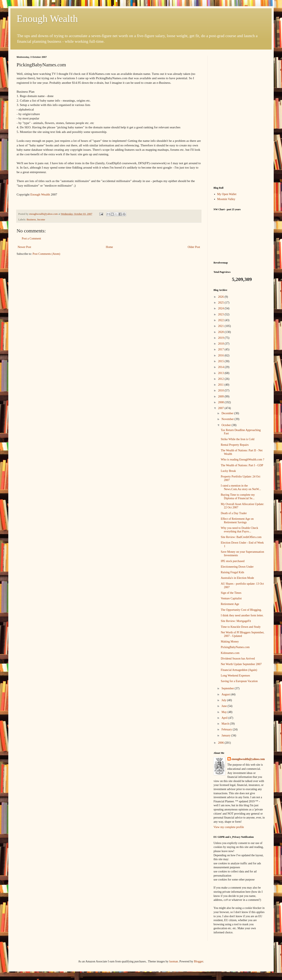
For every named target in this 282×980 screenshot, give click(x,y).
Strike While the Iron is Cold (238, 439)
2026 (221, 297)
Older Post (194, 247)
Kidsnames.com (230, 653)
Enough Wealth (47, 19)
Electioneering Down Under (237, 567)
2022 (221, 320)
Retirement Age (230, 604)
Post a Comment (31, 239)
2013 (221, 373)
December (228, 413)
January (226, 735)
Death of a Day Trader (234, 513)
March (226, 724)
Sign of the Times (231, 593)
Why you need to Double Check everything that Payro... (239, 530)
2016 (221, 355)
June (224, 706)
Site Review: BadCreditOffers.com (241, 537)
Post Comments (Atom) (46, 254)
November (228, 419)
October (226, 425)
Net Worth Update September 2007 (241, 664)
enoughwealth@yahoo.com (248, 759)
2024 (221, 308)
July (224, 700)
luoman (174, 961)
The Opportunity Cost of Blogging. (241, 610)
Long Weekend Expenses (235, 676)
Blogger (199, 961)
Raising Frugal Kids (233, 572)
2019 (221, 338)
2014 (221, 367)
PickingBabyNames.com (235, 647)
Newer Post (24, 247)
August (226, 694)
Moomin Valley (226, 199)
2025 (221, 303)
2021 (221, 326)
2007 (221, 408)
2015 (221, 361)
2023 (221, 314)
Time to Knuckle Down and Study (241, 627)
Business (31, 220)
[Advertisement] (239, 118)
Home (109, 247)
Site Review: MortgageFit (236, 621)
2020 (221, 332)
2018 (221, 344)
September (228, 688)
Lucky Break (228, 471)
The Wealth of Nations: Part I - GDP (242, 465)
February (227, 729)
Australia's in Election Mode (237, 578)
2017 (221, 349)
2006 (221, 743)
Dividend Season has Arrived (238, 659)
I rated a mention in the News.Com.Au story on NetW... (241, 487)
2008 (221, 402)
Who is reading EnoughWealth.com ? (242, 460)
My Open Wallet (227, 194)
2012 (221, 379)
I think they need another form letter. (242, 615)
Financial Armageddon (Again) (239, 670)
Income (41, 220)
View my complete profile (229, 827)
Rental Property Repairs (235, 445)
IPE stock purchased (233, 561)
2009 (221, 396)
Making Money (230, 642)
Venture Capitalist (231, 598)
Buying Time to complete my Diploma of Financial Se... (238, 497)
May (224, 712)
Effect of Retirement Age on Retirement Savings (237, 521)
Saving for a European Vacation (239, 681)
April (225, 718)
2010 (221, 390)
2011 (221, 385)
